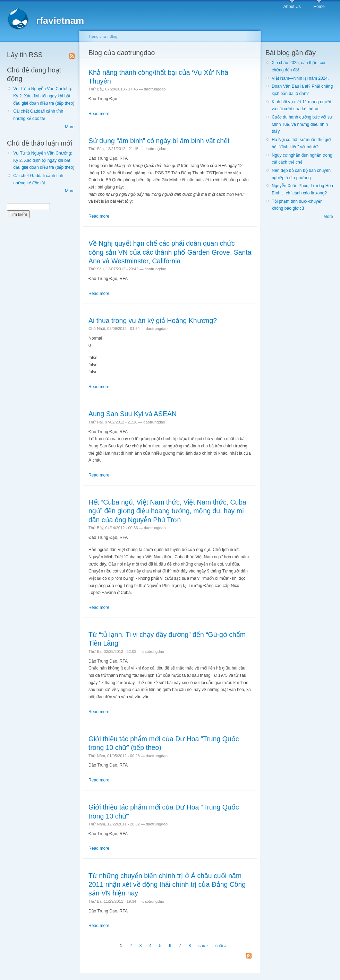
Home (319, 7)
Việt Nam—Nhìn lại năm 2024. (300, 78)
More (70, 127)
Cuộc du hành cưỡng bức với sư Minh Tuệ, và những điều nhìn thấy (302, 124)
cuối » (221, 946)
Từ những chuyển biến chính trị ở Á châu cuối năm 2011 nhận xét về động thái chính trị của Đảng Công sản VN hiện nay (167, 885)
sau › (203, 946)
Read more (99, 114)
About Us (292, 7)
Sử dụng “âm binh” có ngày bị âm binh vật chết (159, 141)
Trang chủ (97, 36)
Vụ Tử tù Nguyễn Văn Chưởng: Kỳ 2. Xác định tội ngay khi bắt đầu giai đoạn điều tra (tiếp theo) (44, 96)
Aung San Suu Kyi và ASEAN (133, 414)
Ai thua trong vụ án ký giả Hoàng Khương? (153, 321)
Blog (113, 36)
